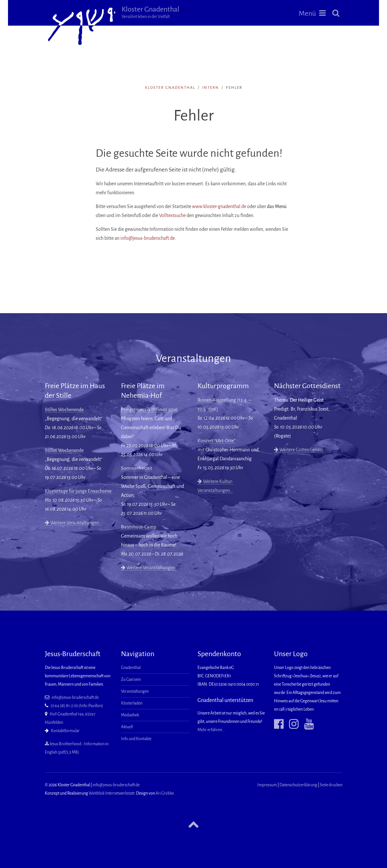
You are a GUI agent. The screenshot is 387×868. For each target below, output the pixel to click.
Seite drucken (331, 785)
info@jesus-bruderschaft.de (148, 238)
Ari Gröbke (165, 793)
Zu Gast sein (131, 680)
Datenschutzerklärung (298, 785)
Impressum (267, 785)
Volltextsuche (172, 215)
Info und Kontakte (136, 739)
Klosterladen (132, 703)
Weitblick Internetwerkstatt (112, 793)
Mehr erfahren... (211, 730)
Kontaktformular (65, 731)
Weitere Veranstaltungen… (73, 523)
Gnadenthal (131, 668)
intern (211, 88)
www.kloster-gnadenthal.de (219, 206)
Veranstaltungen (135, 691)
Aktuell (127, 727)
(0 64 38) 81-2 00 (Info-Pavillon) (77, 706)
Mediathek (130, 715)
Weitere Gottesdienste (299, 450)
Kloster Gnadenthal (150, 12)
